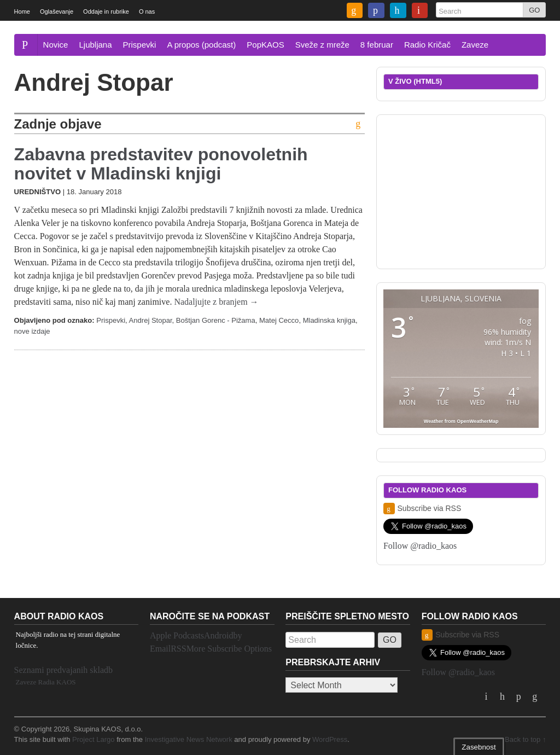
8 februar (377, 45)
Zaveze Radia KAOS (46, 682)
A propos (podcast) (201, 45)
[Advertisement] (465, 190)
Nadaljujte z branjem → (216, 302)
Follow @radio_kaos (420, 546)
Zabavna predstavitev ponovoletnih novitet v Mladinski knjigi (161, 164)
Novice (56, 45)
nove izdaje (32, 331)
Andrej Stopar (151, 320)
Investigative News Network (189, 739)
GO (534, 10)
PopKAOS (265, 45)
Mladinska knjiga (329, 320)
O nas (147, 11)
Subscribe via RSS (422, 509)
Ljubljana (95, 45)
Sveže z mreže (322, 45)
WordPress (330, 739)
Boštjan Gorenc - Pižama (216, 320)
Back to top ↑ (525, 739)
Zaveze (475, 45)
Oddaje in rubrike (106, 11)
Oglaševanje (57, 11)
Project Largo (94, 739)
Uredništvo (37, 192)
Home (22, 11)
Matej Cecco (279, 320)
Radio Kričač (427, 45)
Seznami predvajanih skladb (63, 670)
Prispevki (140, 45)
